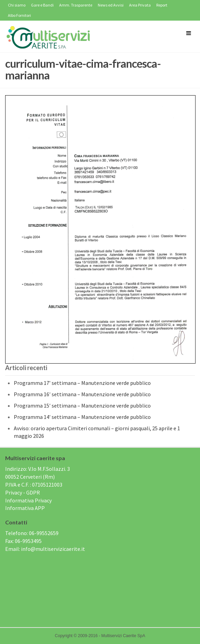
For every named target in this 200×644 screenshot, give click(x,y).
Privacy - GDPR (23, 492)
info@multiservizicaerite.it (53, 549)
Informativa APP (25, 508)
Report (162, 5)
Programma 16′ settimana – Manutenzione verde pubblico (82, 394)
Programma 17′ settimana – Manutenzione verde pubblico (82, 383)
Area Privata (140, 5)
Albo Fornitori (19, 15)
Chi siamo (17, 5)
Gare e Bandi (42, 5)
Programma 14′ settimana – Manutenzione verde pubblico (82, 417)
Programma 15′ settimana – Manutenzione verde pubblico (82, 406)
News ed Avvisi (111, 5)
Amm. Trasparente (76, 5)
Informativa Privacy (28, 500)
